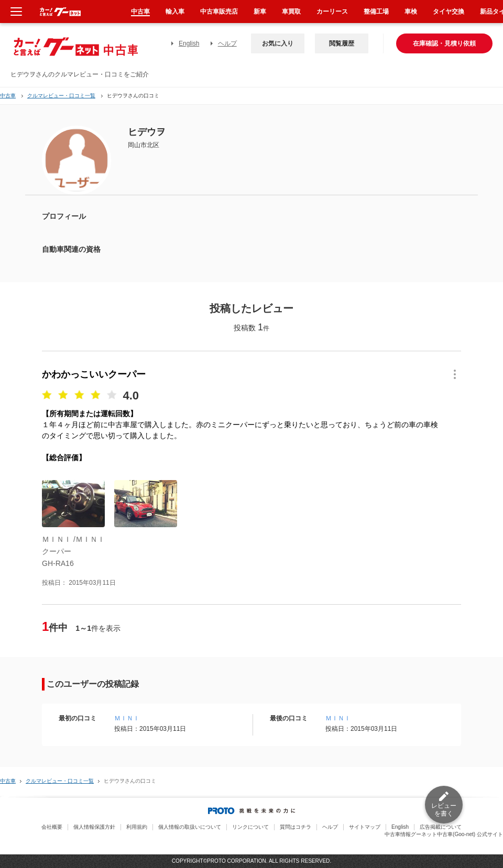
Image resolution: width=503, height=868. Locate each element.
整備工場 (376, 12)
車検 (411, 12)
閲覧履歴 (342, 43)
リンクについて (250, 827)
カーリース (332, 12)
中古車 (8, 96)
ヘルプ (227, 43)
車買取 (291, 12)
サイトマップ (365, 827)
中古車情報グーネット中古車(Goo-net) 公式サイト (444, 834)
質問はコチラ (296, 827)
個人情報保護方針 (94, 827)
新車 (260, 12)
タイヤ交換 (449, 12)
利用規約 (137, 827)
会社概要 (52, 827)
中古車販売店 (219, 12)
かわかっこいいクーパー (94, 374)
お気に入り (278, 43)
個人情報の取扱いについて (190, 827)
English (189, 43)
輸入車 (175, 12)
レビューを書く (444, 810)
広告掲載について (441, 827)
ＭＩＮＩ (127, 718)
